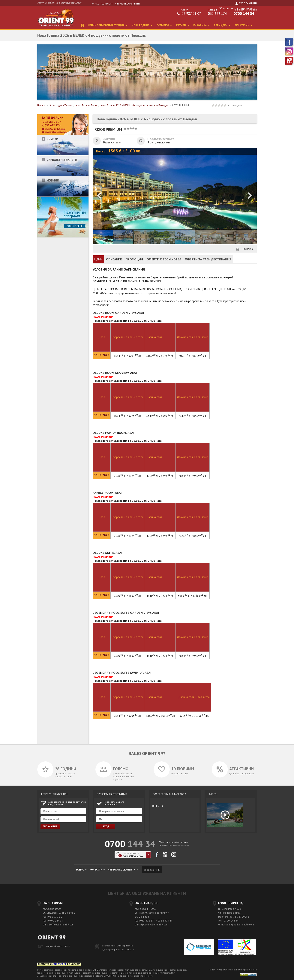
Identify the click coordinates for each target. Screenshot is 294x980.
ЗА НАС (95, 4)
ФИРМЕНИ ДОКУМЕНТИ (127, 4)
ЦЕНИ (98, 259)
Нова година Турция (61, 105)
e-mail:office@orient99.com (58, 925)
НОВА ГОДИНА (141, 25)
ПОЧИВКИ (163, 25)
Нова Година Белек (86, 105)
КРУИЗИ (181, 25)
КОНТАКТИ (107, 4)
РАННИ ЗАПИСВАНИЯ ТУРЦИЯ (107, 25)
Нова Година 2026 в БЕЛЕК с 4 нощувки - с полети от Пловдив (135, 105)
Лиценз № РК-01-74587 (58, 946)
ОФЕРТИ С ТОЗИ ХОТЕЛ (164, 259)
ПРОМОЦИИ (134, 259)
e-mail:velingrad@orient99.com (236, 925)
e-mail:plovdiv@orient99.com (151, 925)
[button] (250, 196)
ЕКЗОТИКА (200, 25)
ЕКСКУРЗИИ (242, 25)
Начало (41, 105)
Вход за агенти (246, 3)
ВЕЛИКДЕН (221, 25)
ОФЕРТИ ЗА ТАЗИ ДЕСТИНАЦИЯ (208, 259)
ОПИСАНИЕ (114, 259)
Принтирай (248, 249)
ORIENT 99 (158, 806)
